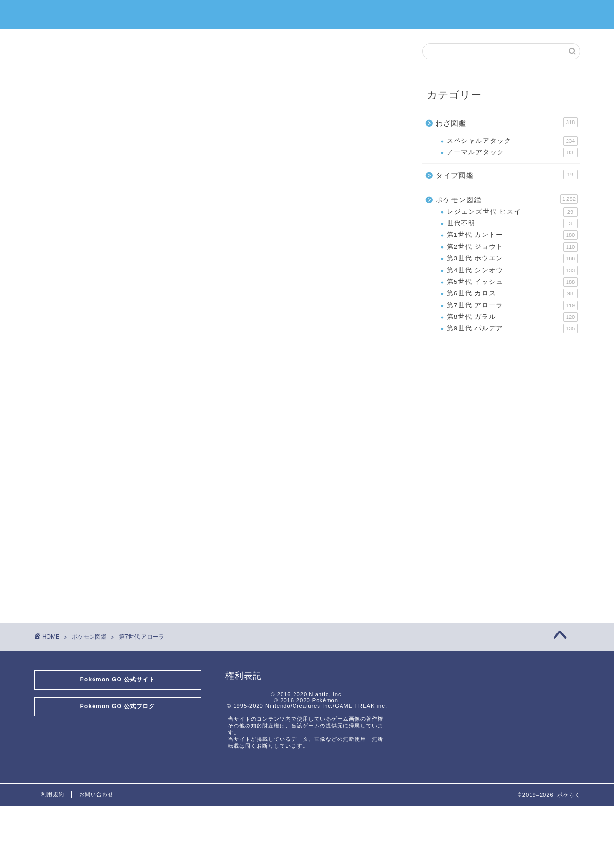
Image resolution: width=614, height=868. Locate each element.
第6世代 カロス (512, 293)
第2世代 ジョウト (512, 247)
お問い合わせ (96, 794)
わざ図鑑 (507, 122)
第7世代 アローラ (512, 305)
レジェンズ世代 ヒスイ (512, 212)
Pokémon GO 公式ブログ (118, 706)
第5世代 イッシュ (512, 282)
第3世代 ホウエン (512, 258)
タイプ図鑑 (507, 175)
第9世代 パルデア (512, 328)
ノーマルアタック (512, 152)
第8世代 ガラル (512, 317)
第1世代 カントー (512, 235)
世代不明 (512, 223)
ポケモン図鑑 (507, 199)
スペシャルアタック (512, 141)
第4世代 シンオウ (512, 270)
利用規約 (53, 794)
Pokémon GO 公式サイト (118, 680)
